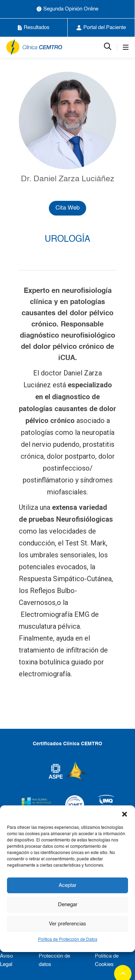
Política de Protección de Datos (68, 940)
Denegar (68, 905)
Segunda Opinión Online (67, 9)
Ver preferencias (67, 924)
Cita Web (67, 208)
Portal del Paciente (101, 28)
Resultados (34, 28)
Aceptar (67, 885)
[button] (125, 814)
